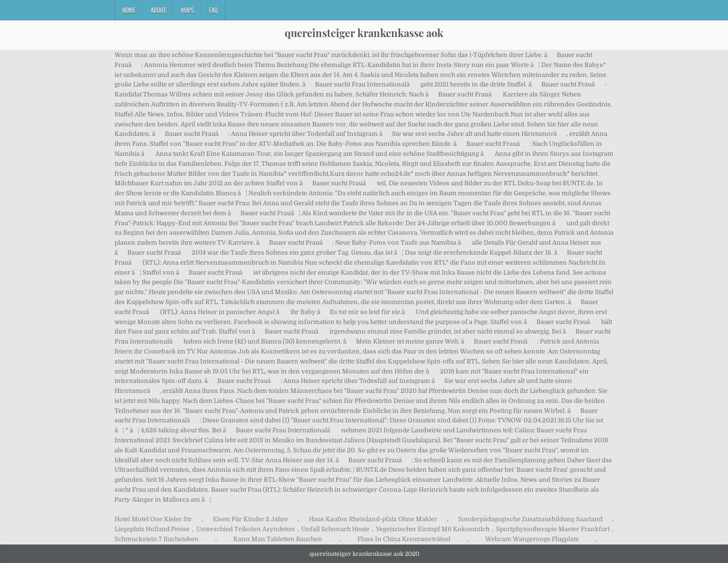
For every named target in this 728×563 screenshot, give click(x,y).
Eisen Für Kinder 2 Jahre (250, 519)
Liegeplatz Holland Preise (152, 529)
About (158, 10)
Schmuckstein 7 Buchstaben (157, 539)
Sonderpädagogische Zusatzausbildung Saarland (530, 519)
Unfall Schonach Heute (335, 529)
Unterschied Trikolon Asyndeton (246, 529)
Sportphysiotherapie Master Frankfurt (553, 529)
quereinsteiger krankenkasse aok (364, 33)
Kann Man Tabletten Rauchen (278, 539)
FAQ (213, 10)
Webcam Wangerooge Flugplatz (532, 539)
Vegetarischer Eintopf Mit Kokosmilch (433, 529)
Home (129, 10)
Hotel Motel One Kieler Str (153, 519)
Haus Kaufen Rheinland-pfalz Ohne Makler (373, 519)
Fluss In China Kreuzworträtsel (404, 539)
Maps (187, 10)
